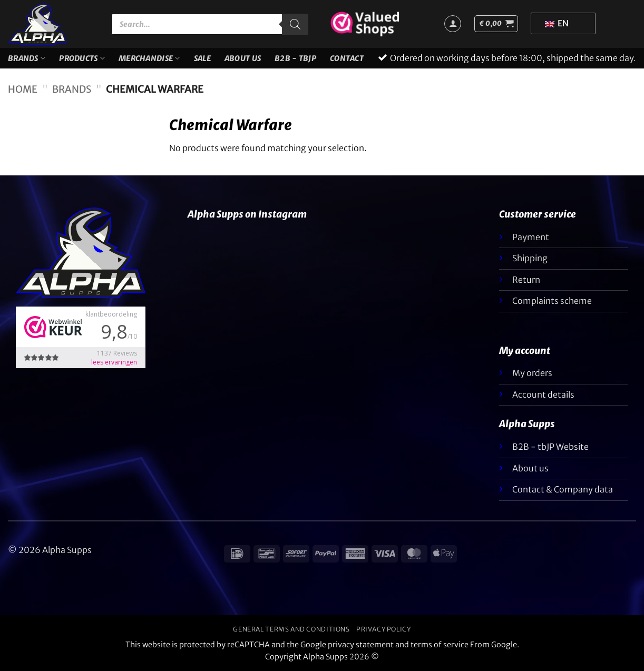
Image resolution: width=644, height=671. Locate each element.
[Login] (453, 24)
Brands (27, 58)
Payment (531, 237)
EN (557, 23)
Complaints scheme (552, 301)
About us (243, 58)
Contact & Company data (563, 489)
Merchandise (149, 58)
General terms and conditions (291, 629)
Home (23, 89)
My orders (532, 373)
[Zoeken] (295, 24)
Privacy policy (384, 629)
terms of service (440, 645)
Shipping (530, 258)
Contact (347, 58)
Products (82, 58)
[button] (496, 24)
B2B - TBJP (295, 58)
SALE (202, 58)
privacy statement (361, 645)
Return (526, 280)
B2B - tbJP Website (550, 447)
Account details (543, 394)
